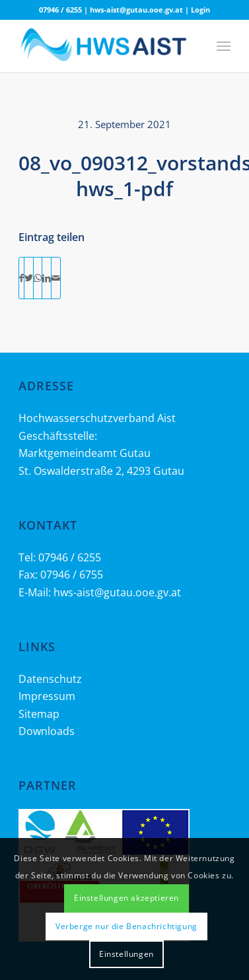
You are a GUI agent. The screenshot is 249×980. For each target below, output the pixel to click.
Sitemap (39, 714)
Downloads (47, 731)
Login (200, 10)
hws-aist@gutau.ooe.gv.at (136, 10)
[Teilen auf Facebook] (21, 278)
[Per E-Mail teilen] (56, 278)
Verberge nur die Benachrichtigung (126, 926)
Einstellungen (126, 954)
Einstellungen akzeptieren (126, 898)
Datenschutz (50, 679)
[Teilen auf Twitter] (29, 278)
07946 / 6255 (60, 10)
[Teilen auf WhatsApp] (38, 278)
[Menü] (224, 46)
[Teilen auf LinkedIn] (47, 278)
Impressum (47, 696)
